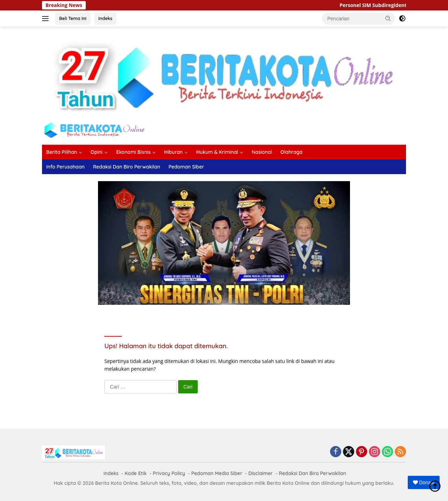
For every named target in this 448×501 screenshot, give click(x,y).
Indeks (105, 18)
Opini (97, 152)
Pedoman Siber (186, 167)
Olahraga (291, 152)
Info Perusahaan (65, 167)
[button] (388, 18)
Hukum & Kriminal (217, 152)
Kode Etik (136, 473)
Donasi (424, 482)
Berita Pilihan (62, 152)
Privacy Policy (169, 473)
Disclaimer (261, 473)
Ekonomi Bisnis (133, 152)
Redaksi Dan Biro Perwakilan (127, 167)
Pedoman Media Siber (217, 473)
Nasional (262, 152)
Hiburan (173, 152)
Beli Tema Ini (73, 18)
